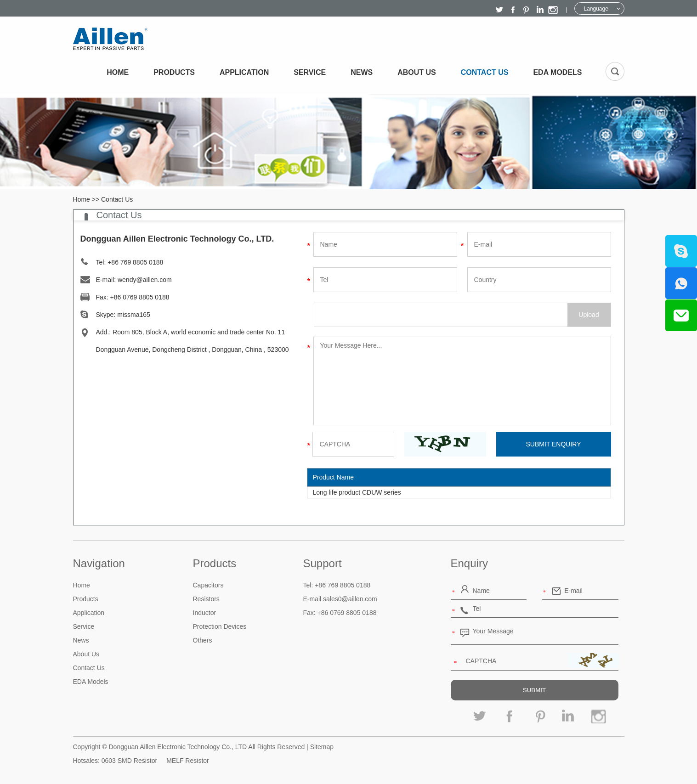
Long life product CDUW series (357, 492)
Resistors (206, 599)
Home (118, 72)
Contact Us (485, 72)
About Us (417, 72)
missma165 (134, 315)
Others (203, 640)
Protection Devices (220, 626)
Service (310, 72)
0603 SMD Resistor (129, 761)
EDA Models (557, 72)
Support (323, 563)
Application (244, 72)
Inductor (205, 613)
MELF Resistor (188, 761)
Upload (589, 315)
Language (596, 9)
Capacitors (208, 585)
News (362, 72)
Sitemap (322, 747)
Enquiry (469, 563)
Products (174, 72)
